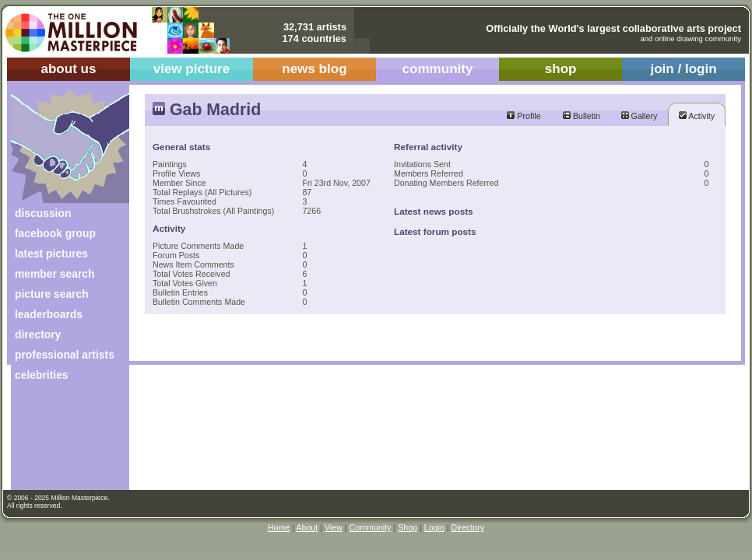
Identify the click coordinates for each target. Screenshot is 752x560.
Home (279, 527)
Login (434, 527)
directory (38, 334)
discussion (43, 213)
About (307, 527)
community (438, 69)
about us (68, 69)
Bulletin (582, 116)
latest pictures (51, 254)
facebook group (55, 233)
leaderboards (49, 314)
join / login (683, 69)
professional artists (65, 355)
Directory (468, 527)
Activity (697, 116)
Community (371, 527)
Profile (524, 116)
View (334, 527)
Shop (408, 527)
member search (54, 274)
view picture (192, 69)
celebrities (42, 375)
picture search (52, 294)
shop (561, 69)
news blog (314, 69)
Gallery (640, 116)
